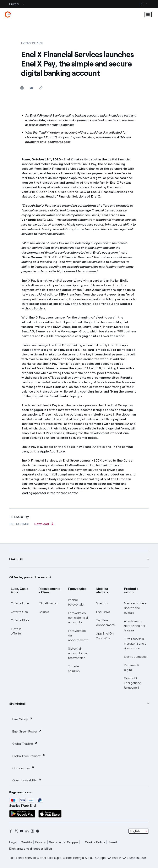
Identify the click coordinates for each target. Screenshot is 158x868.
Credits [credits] (26, 842)
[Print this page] (22, 88)
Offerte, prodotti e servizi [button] (30, 577)
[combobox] (139, 831)
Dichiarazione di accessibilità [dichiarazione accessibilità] (31, 849)
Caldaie (44, 612)
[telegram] (38, 831)
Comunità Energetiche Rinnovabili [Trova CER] (133, 683)
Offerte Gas (19, 612)
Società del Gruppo (64, 842)
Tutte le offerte (16, 631)
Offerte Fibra (20, 620)
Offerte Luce (20, 603)
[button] (31, 88)
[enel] (8, 14)
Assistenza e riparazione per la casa (135, 626)
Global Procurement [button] (29, 756)
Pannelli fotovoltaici (76, 602)
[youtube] (22, 831)
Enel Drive (103, 612)
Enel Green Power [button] (27, 731)
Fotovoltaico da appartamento (78, 635)
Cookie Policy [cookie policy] (95, 842)
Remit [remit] (113, 842)
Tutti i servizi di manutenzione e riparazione (135, 644)
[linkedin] (27, 831)
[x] (16, 831)
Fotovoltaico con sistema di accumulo (78, 618)
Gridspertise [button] (23, 768)
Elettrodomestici (136, 657)
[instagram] (32, 831)
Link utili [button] (16, 559)
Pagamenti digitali (131, 667)
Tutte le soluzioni (74, 669)
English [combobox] (135, 831)
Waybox (102, 603)
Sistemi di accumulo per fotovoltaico (78, 653)
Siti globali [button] (17, 704)
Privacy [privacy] (41, 842)
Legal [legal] (13, 842)
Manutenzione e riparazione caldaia (135, 608)
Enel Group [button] (22, 719)
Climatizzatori (48, 603)
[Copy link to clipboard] (41, 88)
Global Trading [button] (25, 743)
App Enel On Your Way (105, 636)
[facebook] (11, 831)
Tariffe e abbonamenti (106, 623)
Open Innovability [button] (27, 780)
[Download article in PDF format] (44, 525)
